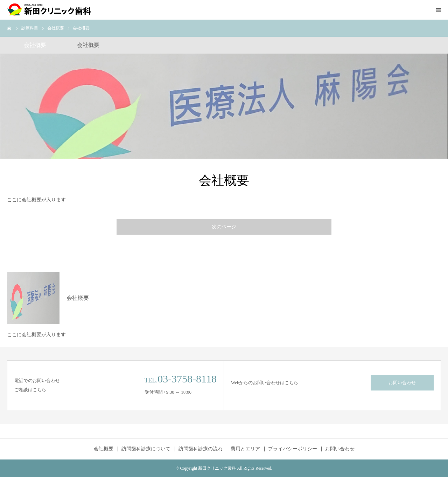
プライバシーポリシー (293, 449)
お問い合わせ (402, 383)
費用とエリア (245, 449)
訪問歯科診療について (146, 449)
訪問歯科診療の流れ (201, 449)
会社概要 (104, 449)
